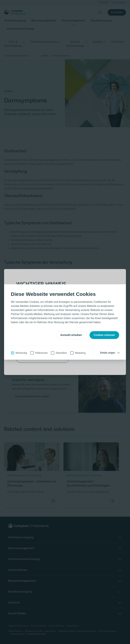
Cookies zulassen (104, 335)
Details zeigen (108, 353)
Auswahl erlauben (71, 335)
